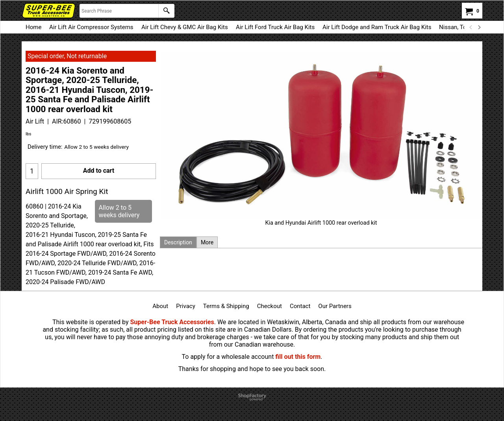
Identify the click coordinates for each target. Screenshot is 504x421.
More (207, 242)
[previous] (471, 27)
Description (178, 242)
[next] (479, 27)
